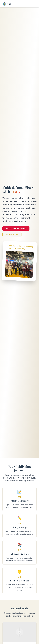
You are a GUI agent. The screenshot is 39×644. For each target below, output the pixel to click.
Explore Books (12, 235)
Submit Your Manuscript (16, 228)
